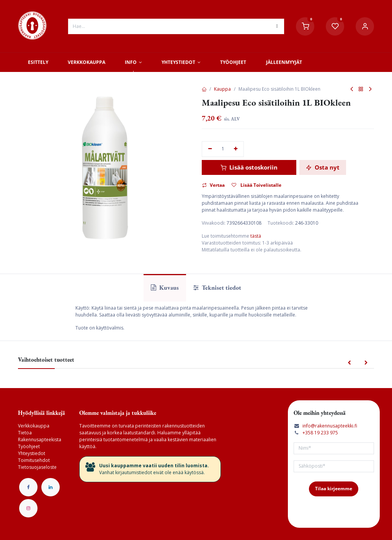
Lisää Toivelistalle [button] (256, 185)
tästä (256, 236)
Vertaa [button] (213, 185)
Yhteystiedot (32, 453)
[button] (349, 363)
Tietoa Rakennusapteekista (40, 436)
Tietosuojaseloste (37, 467)
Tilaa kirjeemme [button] (334, 489)
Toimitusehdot (34, 460)
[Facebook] (28, 487)
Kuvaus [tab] (165, 288)
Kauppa (222, 89)
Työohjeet (29, 446)
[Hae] (277, 26)
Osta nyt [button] (323, 167)
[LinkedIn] (51, 487)
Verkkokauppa (34, 426)
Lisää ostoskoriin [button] (249, 167)
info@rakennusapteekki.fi (330, 426)
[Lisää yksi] (236, 149)
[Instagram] (28, 508)
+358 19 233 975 (320, 433)
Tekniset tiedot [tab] (217, 288)
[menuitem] (38, 62)
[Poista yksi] (210, 149)
